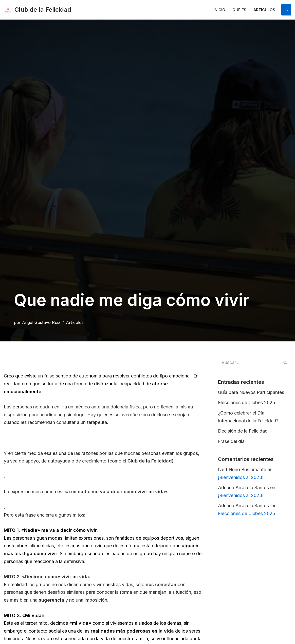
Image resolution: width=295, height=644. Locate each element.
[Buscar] (249, 362)
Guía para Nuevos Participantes (251, 392)
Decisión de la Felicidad (243, 431)
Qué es (239, 10)
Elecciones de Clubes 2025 (247, 402)
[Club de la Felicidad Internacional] (38, 10)
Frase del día (231, 441)
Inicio (219, 10)
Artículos (264, 10)
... (286, 10)
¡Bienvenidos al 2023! (241, 477)
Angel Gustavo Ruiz (41, 322)
